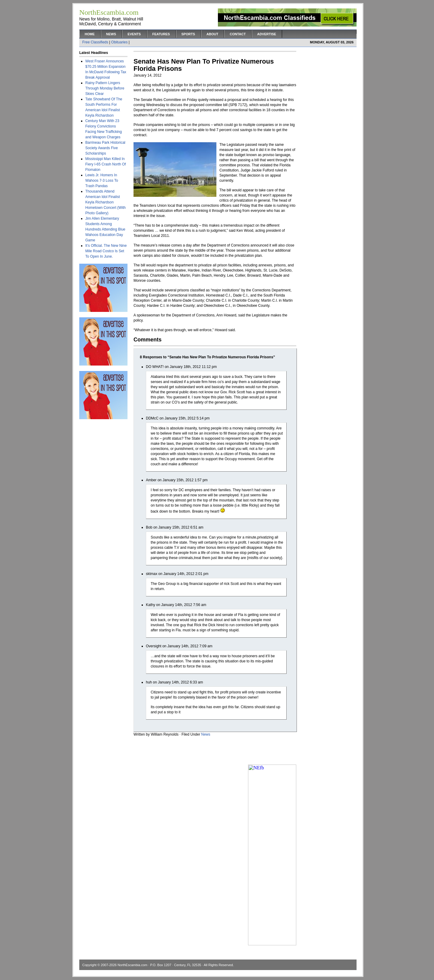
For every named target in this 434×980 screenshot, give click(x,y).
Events (134, 34)
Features (161, 34)
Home (90, 34)
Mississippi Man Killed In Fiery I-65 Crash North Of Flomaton (106, 164)
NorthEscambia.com (132, 965)
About (212, 34)
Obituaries (120, 42)
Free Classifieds (95, 42)
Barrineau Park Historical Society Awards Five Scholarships (105, 148)
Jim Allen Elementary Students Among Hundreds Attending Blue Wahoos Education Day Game (105, 229)
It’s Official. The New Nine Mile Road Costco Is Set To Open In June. (106, 251)
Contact (238, 34)
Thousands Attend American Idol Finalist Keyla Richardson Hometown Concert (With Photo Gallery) (105, 202)
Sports (188, 34)
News (111, 34)
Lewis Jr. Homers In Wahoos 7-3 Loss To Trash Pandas (102, 181)
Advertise (267, 34)
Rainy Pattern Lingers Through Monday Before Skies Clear (105, 88)
